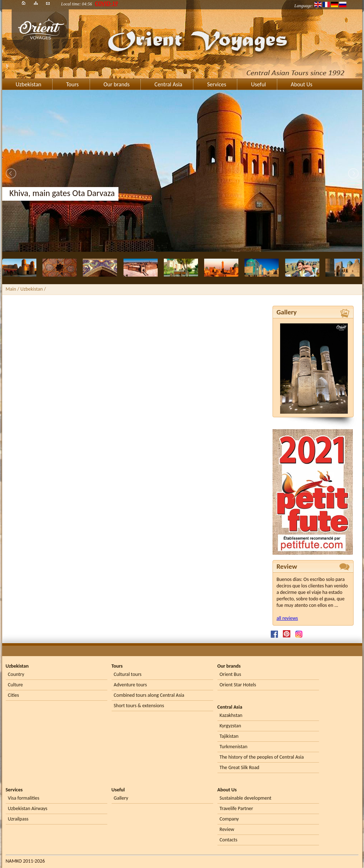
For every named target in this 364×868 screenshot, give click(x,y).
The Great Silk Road (239, 767)
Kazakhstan (231, 715)
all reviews (287, 618)
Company (229, 819)
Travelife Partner (236, 808)
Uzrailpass (18, 819)
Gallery (121, 798)
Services (217, 84)
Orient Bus (230, 674)
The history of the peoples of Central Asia (262, 757)
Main (11, 289)
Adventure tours (130, 685)
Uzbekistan (29, 84)
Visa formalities (24, 798)
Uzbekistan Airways (28, 808)
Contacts (228, 840)
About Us (302, 84)
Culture (15, 685)
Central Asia (168, 84)
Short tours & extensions (139, 706)
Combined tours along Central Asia (149, 695)
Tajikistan (229, 736)
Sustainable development (246, 798)
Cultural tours (128, 674)
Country (16, 674)
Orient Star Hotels (238, 685)
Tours (73, 84)
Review (227, 829)
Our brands (117, 84)
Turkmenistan (233, 747)
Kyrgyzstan (230, 726)
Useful (258, 84)
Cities (14, 695)
